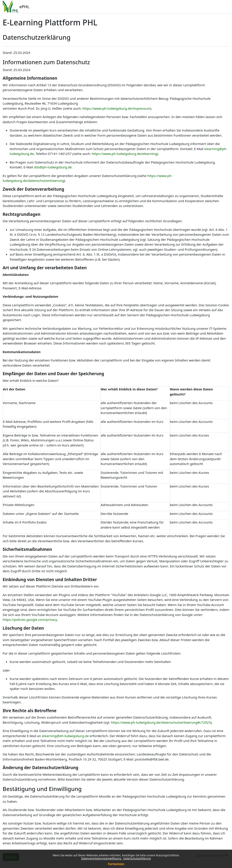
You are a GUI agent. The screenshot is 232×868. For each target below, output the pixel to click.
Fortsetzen (116, 864)
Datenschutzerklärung (137, 858)
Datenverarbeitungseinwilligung (102, 858)
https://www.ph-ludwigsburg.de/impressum (116, 108)
